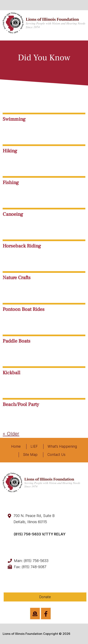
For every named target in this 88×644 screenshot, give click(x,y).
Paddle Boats (17, 341)
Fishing (11, 183)
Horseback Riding (22, 246)
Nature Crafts (17, 278)
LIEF (34, 446)
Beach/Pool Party (21, 404)
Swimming (14, 119)
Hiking (10, 151)
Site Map (30, 455)
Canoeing (13, 214)
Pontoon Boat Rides (24, 309)
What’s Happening (62, 446)
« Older (11, 434)
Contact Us (56, 455)
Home (16, 446)
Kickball (11, 373)
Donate (45, 597)
